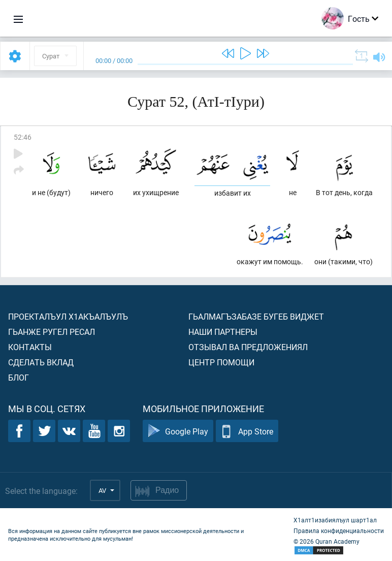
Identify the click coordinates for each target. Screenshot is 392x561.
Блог (19, 377)
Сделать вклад (41, 362)
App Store (247, 431)
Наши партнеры (223, 332)
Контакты (30, 347)
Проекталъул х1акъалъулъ (68, 316)
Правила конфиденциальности (339, 531)
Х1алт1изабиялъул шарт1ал (335, 520)
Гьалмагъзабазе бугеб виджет (256, 316)
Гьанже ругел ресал (52, 332)
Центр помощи (221, 362)
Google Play (178, 431)
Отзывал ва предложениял (248, 347)
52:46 (23, 137)
